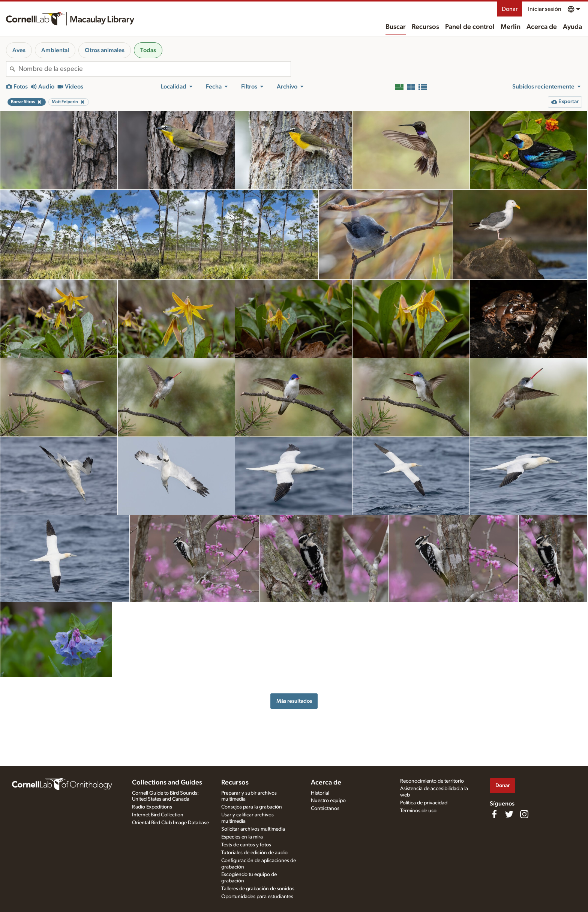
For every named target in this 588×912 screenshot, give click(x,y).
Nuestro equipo (328, 801)
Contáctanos (325, 808)
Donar (510, 9)
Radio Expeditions (152, 807)
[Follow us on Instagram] (524, 814)
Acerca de (542, 27)
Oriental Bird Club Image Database (170, 823)
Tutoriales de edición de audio (254, 853)
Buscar (396, 27)
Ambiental (55, 50)
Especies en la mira (242, 837)
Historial (320, 793)
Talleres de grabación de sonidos (258, 889)
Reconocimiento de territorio (432, 781)
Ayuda (572, 27)
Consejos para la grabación (252, 807)
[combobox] (154, 69)
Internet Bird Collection (158, 815)
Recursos (425, 27)
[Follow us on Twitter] (509, 814)
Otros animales (105, 50)
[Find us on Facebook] (494, 814)
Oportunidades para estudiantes (257, 897)
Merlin (511, 27)
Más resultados (294, 701)
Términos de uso (418, 811)
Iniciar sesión (545, 9)
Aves (19, 50)
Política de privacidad (424, 803)
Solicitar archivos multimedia (253, 829)
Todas (148, 50)
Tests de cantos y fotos (246, 845)
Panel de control (470, 27)
